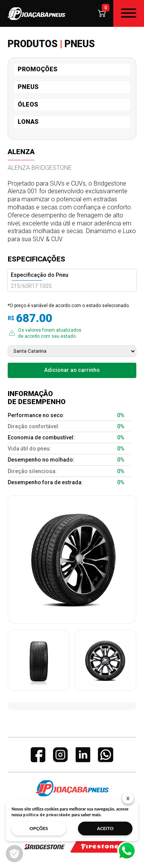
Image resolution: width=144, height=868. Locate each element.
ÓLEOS (28, 104)
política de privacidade (47, 815)
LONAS (28, 122)
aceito (105, 828)
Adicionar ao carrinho (72, 370)
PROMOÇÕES (37, 69)
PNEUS (28, 87)
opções (39, 828)
